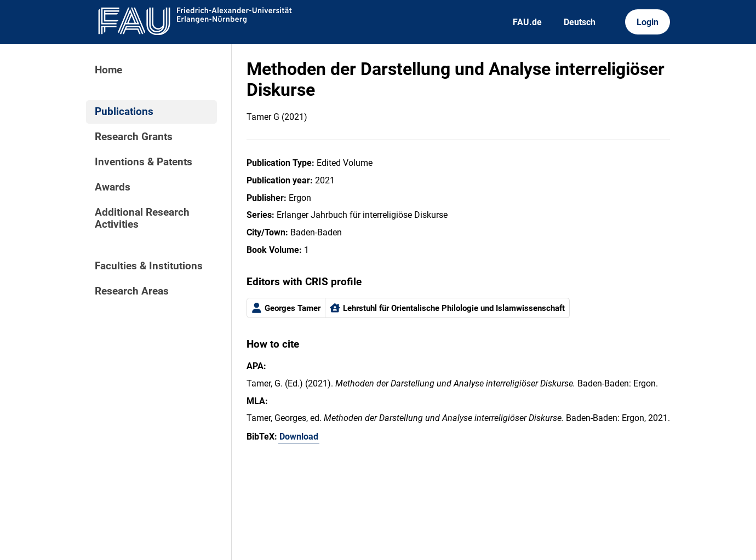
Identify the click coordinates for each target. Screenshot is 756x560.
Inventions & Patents (144, 162)
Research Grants (134, 137)
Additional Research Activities (142, 218)
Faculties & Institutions (149, 266)
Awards (113, 187)
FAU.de (527, 22)
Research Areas (132, 291)
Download (299, 437)
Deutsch (580, 22)
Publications (124, 112)
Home (108, 70)
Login (648, 22)
